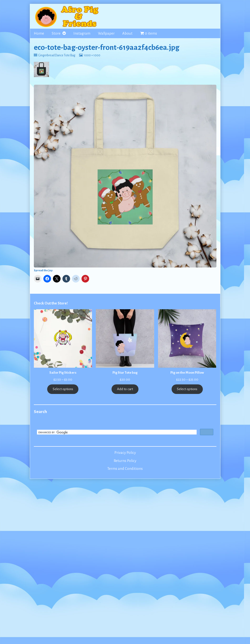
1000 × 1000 (92, 55)
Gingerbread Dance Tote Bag (57, 55)
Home (39, 33)
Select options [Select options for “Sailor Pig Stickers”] (63, 389)
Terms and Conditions (125, 469)
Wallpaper (106, 33)
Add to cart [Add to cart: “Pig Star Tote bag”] (125, 389)
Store (56, 33)
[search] (116, 433)
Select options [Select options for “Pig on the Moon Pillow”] (187, 389)
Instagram (82, 33)
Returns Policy (125, 461)
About (127, 33)
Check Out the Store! (51, 303)
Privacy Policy (125, 453)
